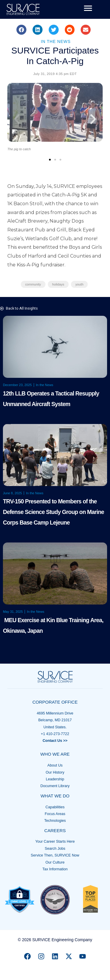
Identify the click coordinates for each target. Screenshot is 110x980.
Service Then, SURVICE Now (55, 855)
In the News (56, 41)
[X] (69, 956)
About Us (55, 765)
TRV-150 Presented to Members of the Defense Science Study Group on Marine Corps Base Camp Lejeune (54, 512)
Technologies (55, 821)
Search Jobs (55, 849)
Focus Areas (55, 814)
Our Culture (55, 862)
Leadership (55, 779)
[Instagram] (41, 956)
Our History (55, 772)
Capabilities (55, 807)
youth (79, 284)
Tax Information (55, 869)
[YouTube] (83, 956)
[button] (21, 30)
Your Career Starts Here (55, 842)
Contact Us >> (55, 741)
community (33, 284)
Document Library (55, 786)
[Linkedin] (55, 956)
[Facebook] (27, 956)
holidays (58, 284)
